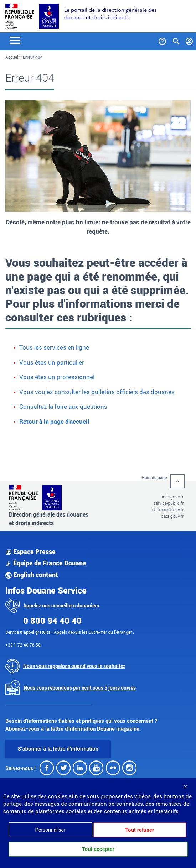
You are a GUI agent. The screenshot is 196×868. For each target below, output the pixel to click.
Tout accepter (98, 849)
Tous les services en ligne (54, 347)
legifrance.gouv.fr (167, 509)
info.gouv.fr (173, 497)
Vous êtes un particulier (52, 362)
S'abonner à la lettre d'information (58, 749)
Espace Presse (30, 551)
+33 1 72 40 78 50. (24, 645)
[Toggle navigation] (15, 40)
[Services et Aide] (162, 40)
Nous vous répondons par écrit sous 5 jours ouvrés (80, 688)
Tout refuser (140, 830)
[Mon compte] (189, 40)
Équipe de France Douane (46, 563)
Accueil (12, 57)
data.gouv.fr (172, 516)
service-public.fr (169, 503)
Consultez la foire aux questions (63, 406)
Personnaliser (50, 830)
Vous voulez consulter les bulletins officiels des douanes (97, 392)
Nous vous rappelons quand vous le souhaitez (74, 666)
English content (32, 575)
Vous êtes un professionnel (57, 377)
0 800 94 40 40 (52, 621)
